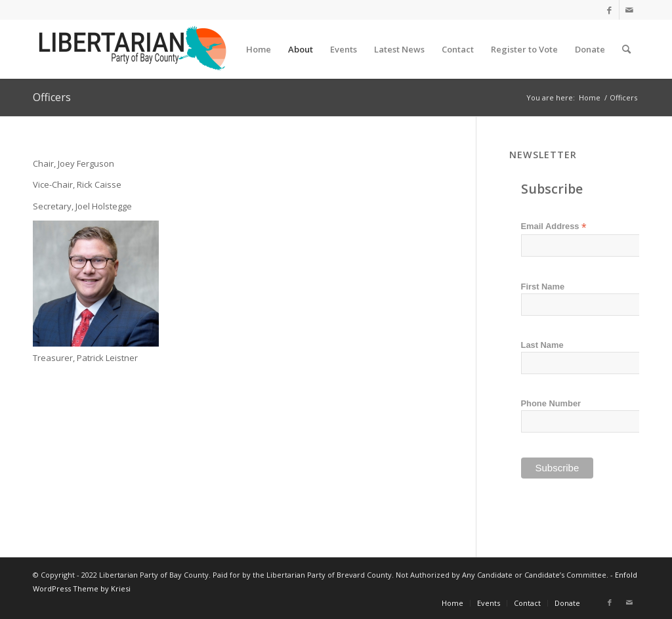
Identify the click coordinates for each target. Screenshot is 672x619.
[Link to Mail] (629, 10)
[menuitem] (259, 49)
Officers (52, 97)
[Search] (626, 49)
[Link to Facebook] (609, 10)
